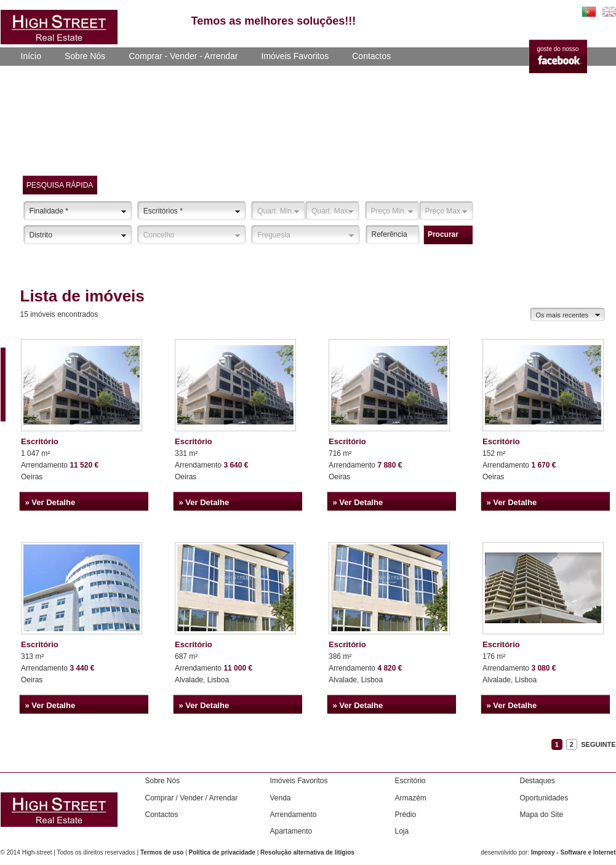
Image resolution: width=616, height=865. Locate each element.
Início (31, 56)
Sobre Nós (85, 56)
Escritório (40, 441)
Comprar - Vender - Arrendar (183, 56)
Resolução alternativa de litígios (307, 852)
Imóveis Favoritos (295, 56)
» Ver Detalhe (50, 502)
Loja (402, 831)
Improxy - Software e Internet (574, 852)
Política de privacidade (222, 852)
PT (589, 12)
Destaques (538, 781)
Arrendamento (294, 815)
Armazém (411, 798)
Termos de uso (162, 852)
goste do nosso (558, 49)
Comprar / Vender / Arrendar (192, 798)
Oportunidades (544, 798)
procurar (443, 234)
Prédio (406, 815)
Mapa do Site (542, 815)
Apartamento (291, 831)
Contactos (371, 56)
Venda (281, 798)
